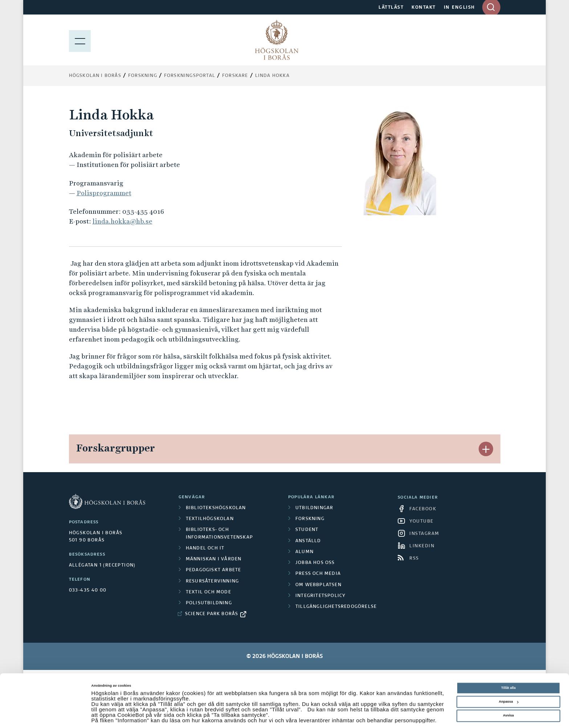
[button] (486, 449)
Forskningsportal (190, 76)
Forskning (143, 76)
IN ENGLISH (459, 8)
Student (307, 530)
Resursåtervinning (212, 581)
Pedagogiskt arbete (214, 570)
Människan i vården (214, 559)
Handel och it (205, 548)
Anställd (308, 541)
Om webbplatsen (318, 585)
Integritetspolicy (320, 596)
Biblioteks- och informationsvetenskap (219, 533)
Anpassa (508, 685)
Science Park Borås (212, 614)
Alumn (304, 552)
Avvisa (508, 699)
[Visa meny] (80, 40)
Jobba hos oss (315, 563)
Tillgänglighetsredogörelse (336, 607)
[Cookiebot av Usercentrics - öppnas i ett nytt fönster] (47, 716)
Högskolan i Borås (95, 76)
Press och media (318, 574)
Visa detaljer (102, 716)
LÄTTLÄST (391, 8)
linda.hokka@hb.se (122, 221)
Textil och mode (208, 592)
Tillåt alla (508, 671)
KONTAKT (424, 8)
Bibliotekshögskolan (216, 508)
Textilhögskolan (210, 519)
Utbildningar (314, 508)
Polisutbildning (209, 603)
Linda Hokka (272, 76)
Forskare (235, 76)
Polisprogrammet (104, 193)
